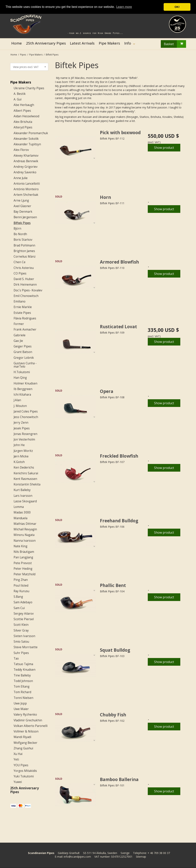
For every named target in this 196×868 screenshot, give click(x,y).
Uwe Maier (21, 709)
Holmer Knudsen (25, 383)
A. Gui (18, 99)
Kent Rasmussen (25, 479)
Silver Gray (21, 630)
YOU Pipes (21, 765)
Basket (175, 44)
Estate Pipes (22, 313)
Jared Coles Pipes (26, 411)
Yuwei (18, 782)
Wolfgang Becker (25, 743)
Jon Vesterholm (24, 439)
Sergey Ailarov (24, 614)
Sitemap (141, 857)
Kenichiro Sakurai (26, 473)
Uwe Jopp (20, 703)
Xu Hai (18, 754)
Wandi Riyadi (22, 737)
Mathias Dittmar (25, 524)
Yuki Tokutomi (24, 776)
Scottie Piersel (24, 619)
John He (19, 445)
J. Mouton (20, 406)
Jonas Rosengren (25, 434)
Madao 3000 (22, 512)
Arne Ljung (21, 200)
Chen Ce (20, 262)
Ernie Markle (23, 307)
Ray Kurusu (21, 591)
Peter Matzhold (24, 574)
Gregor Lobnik (24, 358)
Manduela (20, 518)
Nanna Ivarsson (25, 541)
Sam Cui (19, 608)
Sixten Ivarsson (24, 636)
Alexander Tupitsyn (27, 144)
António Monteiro (26, 189)
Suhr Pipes (21, 653)
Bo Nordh (20, 234)
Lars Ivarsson (23, 496)
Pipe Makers (21, 82)
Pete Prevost (23, 563)
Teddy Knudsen (24, 670)
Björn (17, 229)
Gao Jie (18, 341)
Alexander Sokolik (26, 139)
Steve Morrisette (26, 647)
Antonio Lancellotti (27, 184)
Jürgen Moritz (23, 451)
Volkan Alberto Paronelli (31, 726)
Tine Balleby (22, 675)
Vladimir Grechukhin (28, 720)
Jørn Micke (21, 456)
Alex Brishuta (23, 122)
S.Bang (18, 597)
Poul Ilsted (21, 586)
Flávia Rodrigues (25, 318)
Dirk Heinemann (25, 285)
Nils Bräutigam (24, 552)
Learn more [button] (124, 7)
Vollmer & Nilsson (26, 731)
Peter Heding (23, 569)
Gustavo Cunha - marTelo (25, 365)
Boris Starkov (23, 240)
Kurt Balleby (22, 490)
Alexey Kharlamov (26, 156)
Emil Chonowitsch (26, 296)
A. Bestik (20, 94)
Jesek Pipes (22, 428)
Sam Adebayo (23, 602)
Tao (16, 658)
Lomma (19, 507)
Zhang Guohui (23, 748)
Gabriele (20, 335)
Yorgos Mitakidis (25, 771)
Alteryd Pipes (23, 127)
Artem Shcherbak (26, 195)
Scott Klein (21, 625)
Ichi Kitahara (22, 395)
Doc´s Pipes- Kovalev (28, 290)
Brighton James (24, 251)
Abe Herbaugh (24, 105)
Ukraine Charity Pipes (29, 88)
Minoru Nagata (24, 535)
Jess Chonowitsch (26, 417)
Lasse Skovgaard (25, 501)
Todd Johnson (23, 681)
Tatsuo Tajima (23, 664)
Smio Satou (21, 642)
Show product (164, 148)
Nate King (20, 546)
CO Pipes (20, 273)
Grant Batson (23, 352)
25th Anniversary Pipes (24, 790)
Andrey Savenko (25, 172)
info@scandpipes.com (77, 857)
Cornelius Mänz (25, 257)
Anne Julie (21, 178)
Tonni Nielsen (23, 698)
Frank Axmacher (25, 329)
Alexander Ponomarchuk (31, 133)
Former (19, 324)
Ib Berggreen (23, 389)
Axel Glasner (22, 206)
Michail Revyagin (25, 529)
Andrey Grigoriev (26, 167)
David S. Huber (24, 279)
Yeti (16, 759)
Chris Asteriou (24, 268)
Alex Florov (21, 150)
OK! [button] (177, 7)
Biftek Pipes (22, 223)
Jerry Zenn (21, 423)
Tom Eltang (22, 687)
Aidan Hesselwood (26, 116)
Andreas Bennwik (26, 161)
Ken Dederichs (24, 467)
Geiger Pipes (23, 346)
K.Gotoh (19, 462)
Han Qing (20, 378)
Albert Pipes (22, 111)
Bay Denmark (23, 212)
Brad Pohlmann (24, 245)
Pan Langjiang (23, 557)
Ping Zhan (21, 580)
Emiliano (20, 301)
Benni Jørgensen (25, 217)
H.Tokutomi (22, 372)
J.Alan (17, 400)
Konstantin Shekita (27, 484)
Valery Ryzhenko (25, 715)
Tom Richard (22, 692)
